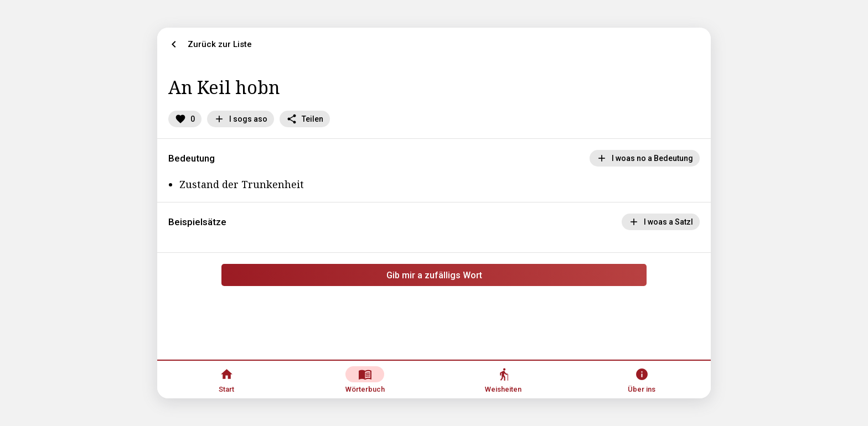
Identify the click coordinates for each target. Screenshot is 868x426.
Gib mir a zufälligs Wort (434, 275)
